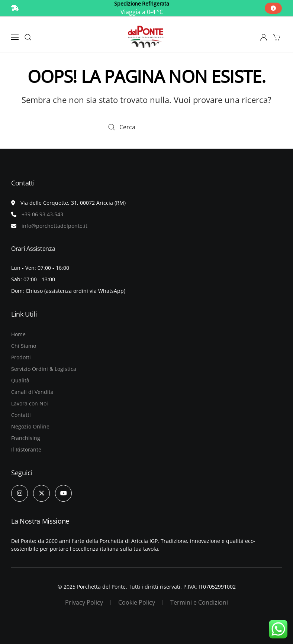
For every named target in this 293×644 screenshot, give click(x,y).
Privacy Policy (84, 602)
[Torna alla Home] (146, 37)
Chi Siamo (24, 346)
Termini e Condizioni (199, 602)
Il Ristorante (26, 449)
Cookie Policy (137, 602)
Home (18, 334)
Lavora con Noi (30, 403)
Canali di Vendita (32, 392)
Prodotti (21, 357)
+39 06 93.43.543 (42, 214)
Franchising (26, 438)
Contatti (21, 415)
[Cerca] (146, 127)
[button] (15, 37)
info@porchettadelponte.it (54, 226)
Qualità (20, 380)
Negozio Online (30, 426)
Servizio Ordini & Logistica (44, 369)
